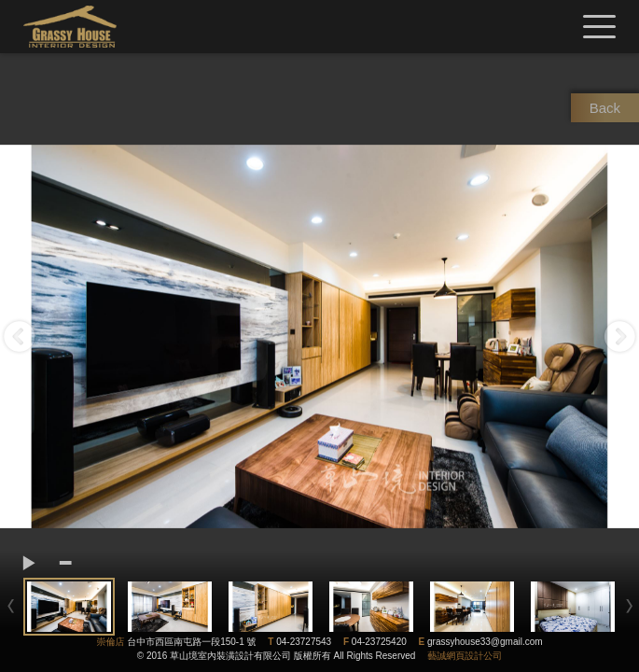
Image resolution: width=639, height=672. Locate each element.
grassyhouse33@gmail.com (485, 642)
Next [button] (620, 336)
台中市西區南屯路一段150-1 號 (191, 642)
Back (605, 108)
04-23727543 (304, 642)
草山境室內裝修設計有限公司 (70, 27)
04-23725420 (379, 642)
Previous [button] (19, 336)
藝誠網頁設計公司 (465, 656)
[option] (319, 336)
